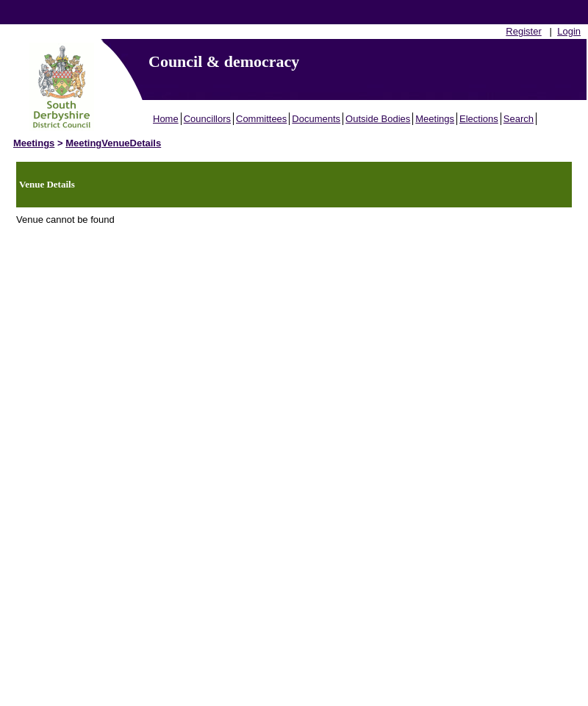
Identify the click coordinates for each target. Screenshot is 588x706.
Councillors (207, 119)
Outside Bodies (378, 119)
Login (569, 31)
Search (519, 119)
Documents (316, 119)
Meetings (435, 119)
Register (523, 31)
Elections (479, 119)
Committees (261, 119)
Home (166, 119)
